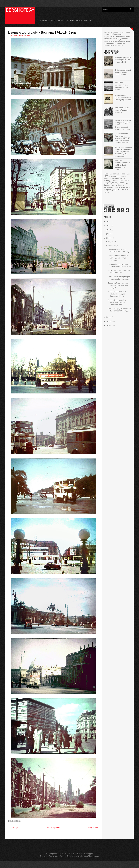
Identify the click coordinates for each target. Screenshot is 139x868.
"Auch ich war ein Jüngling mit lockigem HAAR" (119, 272)
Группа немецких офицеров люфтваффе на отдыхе (119, 278)
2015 (109, 321)
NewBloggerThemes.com (88, 856)
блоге (115, 39)
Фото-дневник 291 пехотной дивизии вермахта (122, 110)
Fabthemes (54, 856)
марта (111, 241)
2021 (109, 226)
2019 (109, 234)
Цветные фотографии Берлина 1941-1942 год (42, 32)
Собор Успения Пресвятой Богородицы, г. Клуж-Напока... (118, 258)
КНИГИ (79, 21)
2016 (109, 317)
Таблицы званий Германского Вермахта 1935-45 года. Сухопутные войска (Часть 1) (122, 138)
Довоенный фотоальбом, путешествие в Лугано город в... (118, 285)
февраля (112, 246)
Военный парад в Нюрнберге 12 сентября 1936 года (119, 310)
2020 (109, 230)
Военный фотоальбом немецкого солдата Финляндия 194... (117, 294)
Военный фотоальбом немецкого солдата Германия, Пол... (117, 302)
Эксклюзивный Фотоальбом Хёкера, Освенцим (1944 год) (123, 97)
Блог (105, 32)
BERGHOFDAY (20, 10)
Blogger (89, 854)
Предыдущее (93, 827)
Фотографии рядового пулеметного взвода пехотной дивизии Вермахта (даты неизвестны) (123, 152)
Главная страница (47, 21)
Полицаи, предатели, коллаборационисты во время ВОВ (123, 60)
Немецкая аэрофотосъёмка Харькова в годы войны (121, 86)
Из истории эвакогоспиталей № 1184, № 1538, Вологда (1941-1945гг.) (122, 165)
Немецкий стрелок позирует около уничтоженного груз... (120, 265)
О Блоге (88, 21)
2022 (109, 221)
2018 (109, 238)
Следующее (14, 827)
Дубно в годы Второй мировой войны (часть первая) (123, 72)
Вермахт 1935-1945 (66, 21)
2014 (109, 325)
